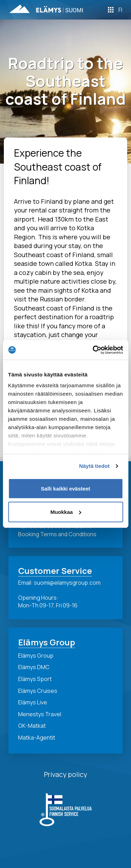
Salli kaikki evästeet (65, 489)
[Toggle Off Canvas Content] (111, 10)
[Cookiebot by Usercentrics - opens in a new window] (93, 350)
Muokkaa (66, 512)
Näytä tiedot (94, 466)
